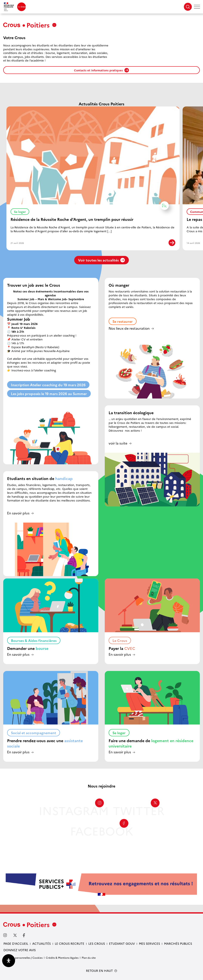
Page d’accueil (16, 943)
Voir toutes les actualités (101, 260)
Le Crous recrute (70, 943)
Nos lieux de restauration (129, 328)
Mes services (149, 943)
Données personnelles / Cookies (23, 958)
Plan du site (89, 958)
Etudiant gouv (122, 943)
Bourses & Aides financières (34, 640)
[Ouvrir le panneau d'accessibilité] (9, 961)
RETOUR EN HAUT (99, 971)
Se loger (22, 211)
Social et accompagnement (34, 733)
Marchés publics (178, 943)
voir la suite (118, 443)
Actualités (42, 943)
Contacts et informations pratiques (101, 70)
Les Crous (97, 943)
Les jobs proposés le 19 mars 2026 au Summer (49, 394)
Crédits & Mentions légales (62, 958)
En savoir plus (18, 513)
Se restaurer (123, 321)
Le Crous (120, 640)
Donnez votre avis (20, 950)
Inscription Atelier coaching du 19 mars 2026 (48, 385)
